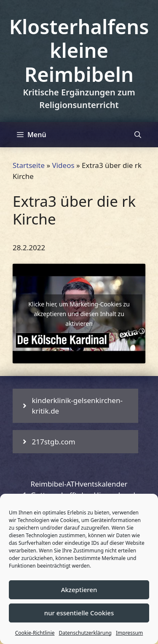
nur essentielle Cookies (79, 613)
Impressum (129, 633)
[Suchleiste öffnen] (138, 135)
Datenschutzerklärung (85, 633)
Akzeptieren (79, 590)
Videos (63, 165)
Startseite (29, 165)
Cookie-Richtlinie (35, 633)
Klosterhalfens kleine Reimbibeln (79, 50)
